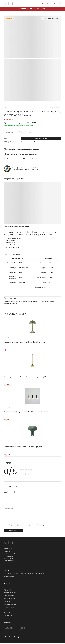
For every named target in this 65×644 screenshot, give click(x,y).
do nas (23, 142)
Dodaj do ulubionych (52, 18)
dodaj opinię (13, 531)
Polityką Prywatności (46, 526)
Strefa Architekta (9, 608)
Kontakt (6, 588)
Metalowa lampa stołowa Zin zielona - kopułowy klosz (24, 342)
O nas (6, 611)
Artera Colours (24, 227)
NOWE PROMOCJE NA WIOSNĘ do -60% (32, 9)
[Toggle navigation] (60, 4)
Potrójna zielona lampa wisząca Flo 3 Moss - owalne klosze (26, 412)
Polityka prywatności (10, 605)
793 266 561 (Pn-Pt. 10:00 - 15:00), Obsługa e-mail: (19, 574)
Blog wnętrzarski (9, 616)
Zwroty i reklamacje (10, 593)
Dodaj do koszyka (41, 138)
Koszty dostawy (9, 596)
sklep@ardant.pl (9, 577)
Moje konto (7, 613)
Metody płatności (9, 599)
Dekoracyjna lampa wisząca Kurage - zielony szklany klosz (26, 377)
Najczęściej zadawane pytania (13, 590)
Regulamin (7, 602)
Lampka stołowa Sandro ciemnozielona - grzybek (22, 447)
